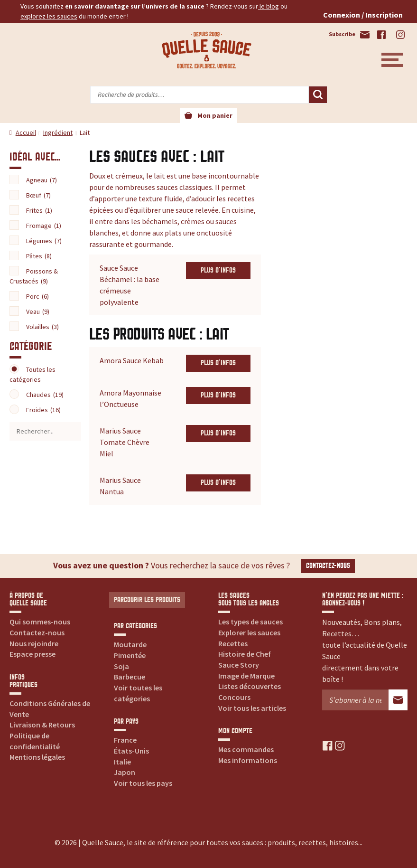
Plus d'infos (218, 270)
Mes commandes (246, 749)
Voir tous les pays (143, 783)
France (125, 740)
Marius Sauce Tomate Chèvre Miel (125, 442)
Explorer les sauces (249, 632)
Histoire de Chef (245, 654)
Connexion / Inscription (363, 15)
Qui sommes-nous (40, 622)
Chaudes (45, 395)
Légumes (44, 241)
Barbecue (130, 677)
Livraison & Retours (42, 725)
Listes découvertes (250, 686)
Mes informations (248, 760)
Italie (122, 762)
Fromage (44, 226)
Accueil (26, 132)
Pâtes (39, 256)
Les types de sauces (250, 622)
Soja (121, 666)
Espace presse (32, 654)
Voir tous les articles (252, 708)
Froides (43, 410)
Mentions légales (37, 757)
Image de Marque (246, 676)
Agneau (42, 180)
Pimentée (130, 655)
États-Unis (131, 751)
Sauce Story (239, 665)
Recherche (318, 95)
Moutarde (130, 644)
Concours (234, 697)
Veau (38, 311)
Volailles (42, 327)
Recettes (233, 643)
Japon (125, 772)
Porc (37, 296)
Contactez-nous (328, 566)
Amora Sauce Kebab (132, 360)
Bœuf (38, 195)
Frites (39, 210)
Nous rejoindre (34, 643)
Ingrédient (58, 132)
